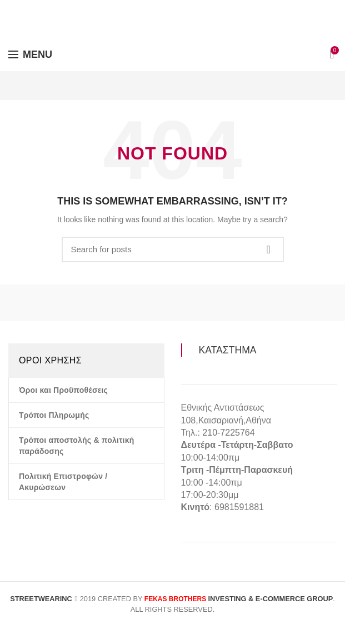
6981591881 (239, 507)
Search (269, 249)
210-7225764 (228, 433)
